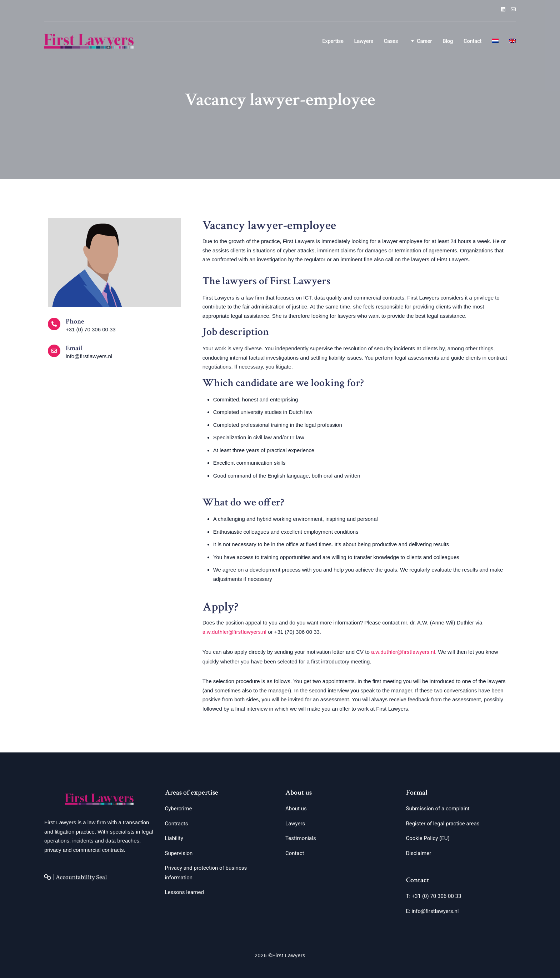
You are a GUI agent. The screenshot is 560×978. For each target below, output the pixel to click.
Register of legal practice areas (443, 824)
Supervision (179, 853)
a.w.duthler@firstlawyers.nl (234, 632)
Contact (472, 41)
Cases (391, 41)
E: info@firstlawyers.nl (432, 911)
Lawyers (364, 41)
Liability (174, 838)
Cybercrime (179, 809)
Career (420, 41)
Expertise (333, 41)
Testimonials (301, 838)
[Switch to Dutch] (495, 41)
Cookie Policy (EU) (428, 838)
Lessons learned (184, 892)
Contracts (177, 824)
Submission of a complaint (438, 809)
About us (296, 809)
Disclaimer (419, 853)
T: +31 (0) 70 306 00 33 (434, 896)
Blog (448, 41)
